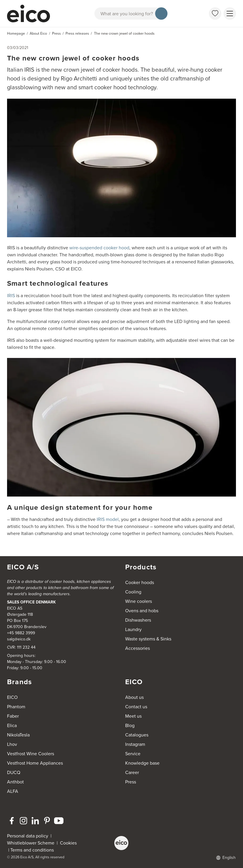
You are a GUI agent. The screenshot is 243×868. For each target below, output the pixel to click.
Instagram (135, 744)
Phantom (16, 707)
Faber (13, 716)
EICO (12, 697)
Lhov (12, 744)
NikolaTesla (18, 735)
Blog (130, 725)
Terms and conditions (32, 850)
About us (134, 697)
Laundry (133, 629)
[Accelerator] (31, 14)
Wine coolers (139, 601)
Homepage (16, 33)
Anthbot (15, 782)
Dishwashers (138, 620)
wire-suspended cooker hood (99, 248)
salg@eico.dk (19, 639)
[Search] (161, 14)
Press (131, 782)
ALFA (13, 791)
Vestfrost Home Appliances (35, 763)
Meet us (133, 716)
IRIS (11, 296)
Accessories (138, 648)
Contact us (136, 707)
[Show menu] (230, 14)
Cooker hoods (140, 582)
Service (133, 754)
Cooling (133, 592)
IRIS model (108, 519)
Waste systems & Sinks (148, 639)
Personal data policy (28, 836)
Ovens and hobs (142, 611)
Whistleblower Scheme (31, 843)
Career (132, 772)
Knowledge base (142, 763)
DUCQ (14, 772)
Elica (12, 725)
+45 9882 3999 (21, 633)
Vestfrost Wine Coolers (31, 754)
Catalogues (137, 735)
